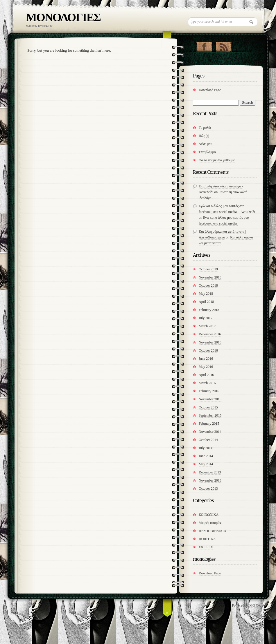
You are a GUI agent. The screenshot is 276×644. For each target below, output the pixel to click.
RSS (224, 46)
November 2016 (210, 342)
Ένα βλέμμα (207, 152)
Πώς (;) (204, 136)
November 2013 (210, 480)
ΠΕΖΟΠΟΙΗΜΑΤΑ (213, 531)
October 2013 (208, 489)
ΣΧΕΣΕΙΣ (206, 547)
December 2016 (210, 334)
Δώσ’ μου (206, 144)
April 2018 (206, 302)
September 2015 (210, 415)
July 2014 (206, 448)
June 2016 (206, 359)
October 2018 (208, 285)
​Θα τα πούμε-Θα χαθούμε (217, 160)
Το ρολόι (205, 128)
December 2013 (210, 472)
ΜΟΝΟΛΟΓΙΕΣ (63, 17)
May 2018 (206, 294)
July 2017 (206, 318)
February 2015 (209, 424)
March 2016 (207, 383)
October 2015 (208, 407)
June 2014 (206, 456)
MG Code (256, 605)
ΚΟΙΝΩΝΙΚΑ (209, 515)
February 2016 (209, 391)
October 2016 (208, 350)
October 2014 (208, 440)
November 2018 (210, 277)
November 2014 (210, 432)
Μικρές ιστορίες (210, 523)
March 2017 (207, 326)
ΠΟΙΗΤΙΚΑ (207, 539)
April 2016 (206, 375)
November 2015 (210, 399)
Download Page (210, 90)
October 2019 (208, 269)
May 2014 (206, 464)
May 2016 (206, 367)
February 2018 (209, 310)
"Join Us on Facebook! (204, 46)
